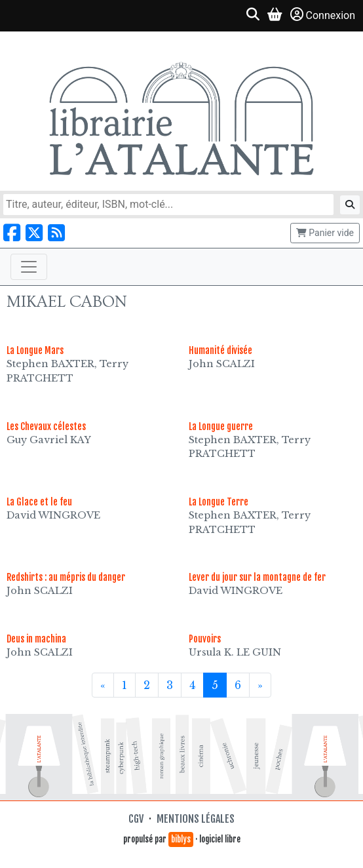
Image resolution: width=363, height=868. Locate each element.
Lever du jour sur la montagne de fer (257, 577)
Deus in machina (36, 639)
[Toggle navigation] (29, 267)
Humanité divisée (220, 350)
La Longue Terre (219, 502)
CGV (136, 819)
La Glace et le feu (39, 502)
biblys (181, 839)
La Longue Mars (35, 350)
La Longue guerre (221, 426)
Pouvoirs (205, 639)
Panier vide (325, 233)
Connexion (323, 15)
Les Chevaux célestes (46, 426)
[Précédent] (103, 685)
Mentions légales (196, 819)
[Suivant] (260, 685)
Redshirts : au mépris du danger (66, 577)
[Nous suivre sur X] (34, 233)
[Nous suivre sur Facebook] (12, 233)
